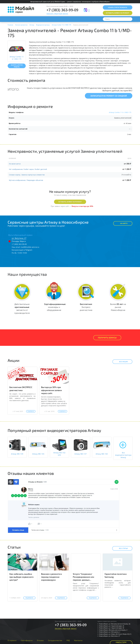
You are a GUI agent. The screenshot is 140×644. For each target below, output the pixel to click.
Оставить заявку (118, 13)
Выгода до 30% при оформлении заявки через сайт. (51, 390)
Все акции (122, 362)
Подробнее (31, 411)
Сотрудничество (55, 640)
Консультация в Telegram (22, 250)
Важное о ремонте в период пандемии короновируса (51, 577)
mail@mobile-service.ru (30, 247)
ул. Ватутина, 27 (19, 238)
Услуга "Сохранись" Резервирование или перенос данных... (84, 577)
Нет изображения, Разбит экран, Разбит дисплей (28, 169)
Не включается (15, 164)
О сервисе (12, 640)
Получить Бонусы (107, 338)
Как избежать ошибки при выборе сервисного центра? (21, 577)
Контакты (78, 640)
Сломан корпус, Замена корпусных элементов (27, 175)
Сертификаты (27, 640)
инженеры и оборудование (55, 307)
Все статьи (121, 548)
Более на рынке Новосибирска (118, 307)
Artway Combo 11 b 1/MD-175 (120, 112)
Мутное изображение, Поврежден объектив (26, 180)
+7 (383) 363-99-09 (62, 10)
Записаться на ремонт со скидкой (109, 96)
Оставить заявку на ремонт (70, 202)
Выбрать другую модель (17, 66)
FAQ (68, 640)
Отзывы (40, 640)
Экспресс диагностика (86, 307)
